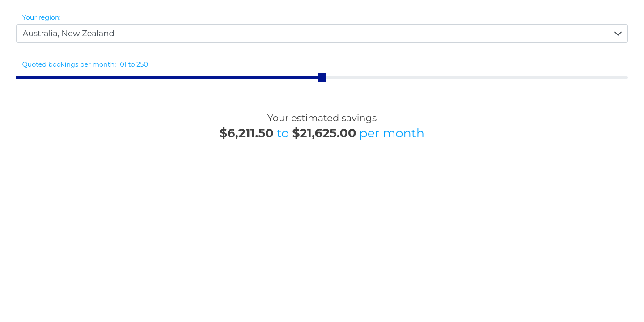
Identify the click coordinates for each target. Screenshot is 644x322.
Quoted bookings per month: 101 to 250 (85, 64)
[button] (618, 34)
